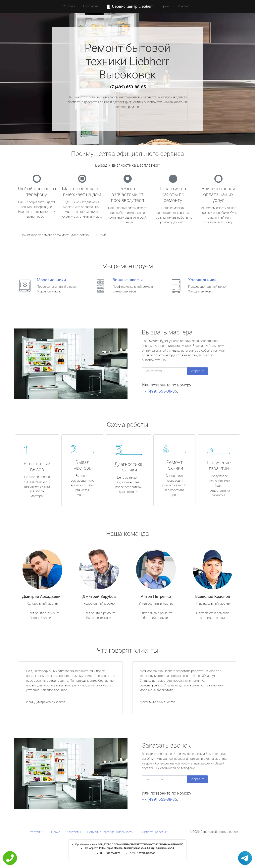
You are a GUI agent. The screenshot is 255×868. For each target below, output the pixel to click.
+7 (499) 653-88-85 (127, 87)
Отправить (198, 371)
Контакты (185, 6)
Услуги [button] (68, 6)
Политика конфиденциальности (110, 832)
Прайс (166, 6)
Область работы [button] (154, 832)
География (91, 6)
